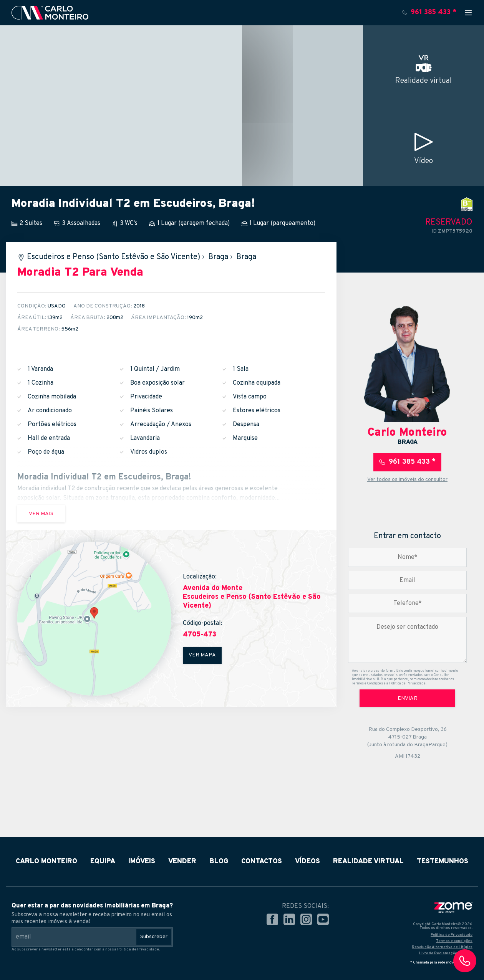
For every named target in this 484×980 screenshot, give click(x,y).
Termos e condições (454, 941)
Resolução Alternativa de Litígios (442, 947)
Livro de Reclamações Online (446, 953)
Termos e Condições (367, 683)
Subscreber (154, 937)
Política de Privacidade (407, 683)
